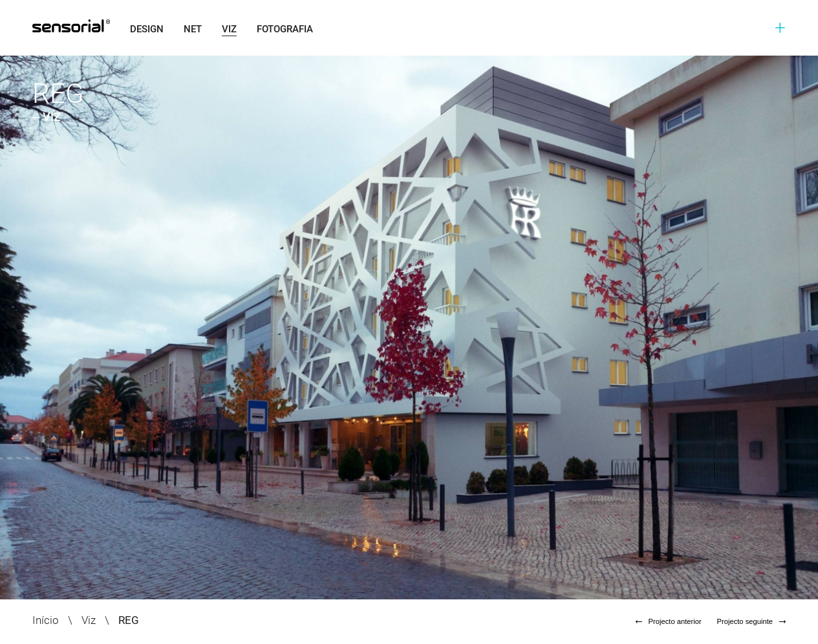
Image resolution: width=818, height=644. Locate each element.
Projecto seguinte (751, 621)
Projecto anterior (669, 621)
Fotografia (285, 29)
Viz (229, 29)
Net (193, 29)
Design (147, 29)
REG (129, 620)
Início (46, 620)
